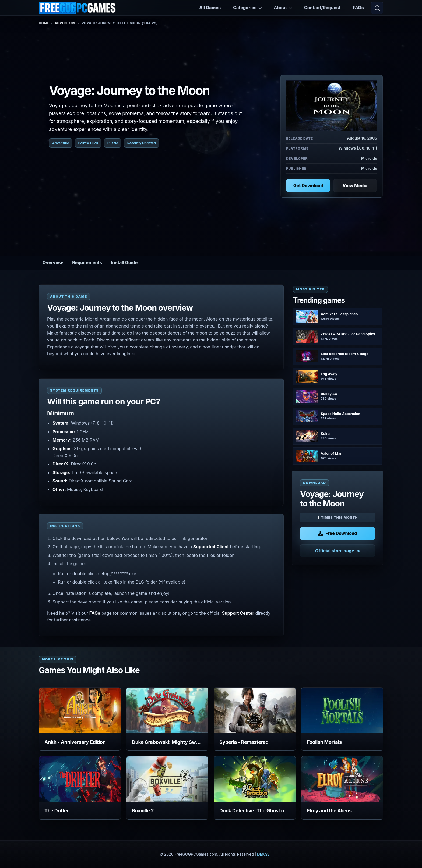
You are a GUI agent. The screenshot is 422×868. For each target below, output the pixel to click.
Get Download (308, 186)
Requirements (87, 262)
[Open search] (377, 8)
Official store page (335, 551)
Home (44, 23)
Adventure (66, 23)
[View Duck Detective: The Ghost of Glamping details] (255, 779)
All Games (210, 8)
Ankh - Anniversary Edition (75, 742)
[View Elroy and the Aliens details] (342, 779)
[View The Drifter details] (80, 779)
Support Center (238, 613)
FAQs (358, 8)
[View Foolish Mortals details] (342, 710)
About (280, 8)
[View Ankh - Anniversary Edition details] (80, 710)
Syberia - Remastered (244, 742)
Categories (245, 8)
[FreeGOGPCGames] (78, 8)
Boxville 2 (143, 811)
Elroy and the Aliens (329, 811)
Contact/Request (322, 8)
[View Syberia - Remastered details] (255, 710)
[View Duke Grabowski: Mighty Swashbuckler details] (167, 710)
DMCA (263, 854)
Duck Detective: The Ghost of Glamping (255, 811)
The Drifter (57, 811)
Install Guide (124, 262)
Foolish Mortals (324, 742)
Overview (53, 262)
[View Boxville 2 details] (167, 779)
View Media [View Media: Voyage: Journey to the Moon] (355, 186)
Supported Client (211, 547)
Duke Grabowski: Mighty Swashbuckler (167, 742)
